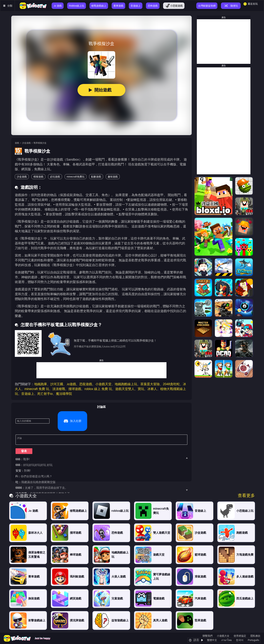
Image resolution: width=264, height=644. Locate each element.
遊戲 (17, 143)
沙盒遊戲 (26, 143)
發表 (24, 438)
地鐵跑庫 (41, 384)
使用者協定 (240, 636)
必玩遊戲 (55, 177)
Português (253, 640)
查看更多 (246, 496)
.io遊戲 (71, 384)
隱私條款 (255, 636)
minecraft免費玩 (76, 177)
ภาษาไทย (226, 640)
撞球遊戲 (75, 389)
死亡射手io (45, 394)
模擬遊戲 (38, 177)
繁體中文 (212, 640)
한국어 (240, 640)
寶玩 (141, 389)
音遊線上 (28, 394)
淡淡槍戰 (59, 389)
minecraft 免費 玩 (37, 389)
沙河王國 (57, 384)
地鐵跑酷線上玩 (126, 384)
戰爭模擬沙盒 (40, 143)
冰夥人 (152, 389)
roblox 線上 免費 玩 (98, 389)
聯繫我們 (208, 636)
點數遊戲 (96, 177)
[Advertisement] (101, 370)
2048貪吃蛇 (171, 384)
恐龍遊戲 (86, 384)
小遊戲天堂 (103, 384)
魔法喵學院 (64, 394)
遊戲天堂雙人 (125, 389)
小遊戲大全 (223, 636)
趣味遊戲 (113, 177)
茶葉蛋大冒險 (150, 384)
